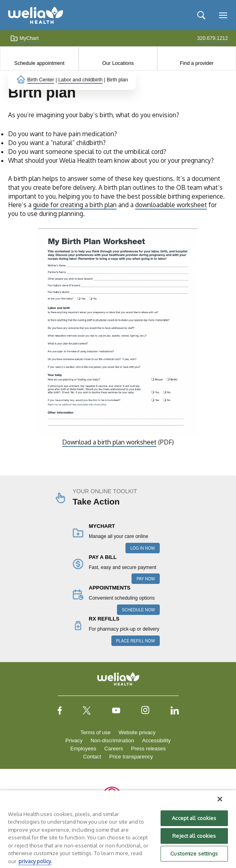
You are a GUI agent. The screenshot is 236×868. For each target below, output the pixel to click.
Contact (92, 757)
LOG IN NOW (143, 548)
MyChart (24, 38)
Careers (114, 749)
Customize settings (194, 853)
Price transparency (131, 757)
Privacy (74, 740)
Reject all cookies (194, 836)
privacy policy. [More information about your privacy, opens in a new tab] (35, 861)
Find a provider (197, 63)
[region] (118, 829)
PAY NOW (146, 579)
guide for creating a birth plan (75, 205)
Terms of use (96, 732)
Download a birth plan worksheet (109, 442)
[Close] (220, 799)
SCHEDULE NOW (138, 610)
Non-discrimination (113, 740)
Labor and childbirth (80, 80)
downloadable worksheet (171, 205)
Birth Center (41, 80)
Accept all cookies (194, 818)
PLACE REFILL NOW (136, 641)
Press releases (148, 749)
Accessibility (156, 740)
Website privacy (137, 732)
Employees (83, 749)
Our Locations (118, 63)
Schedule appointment (39, 63)
